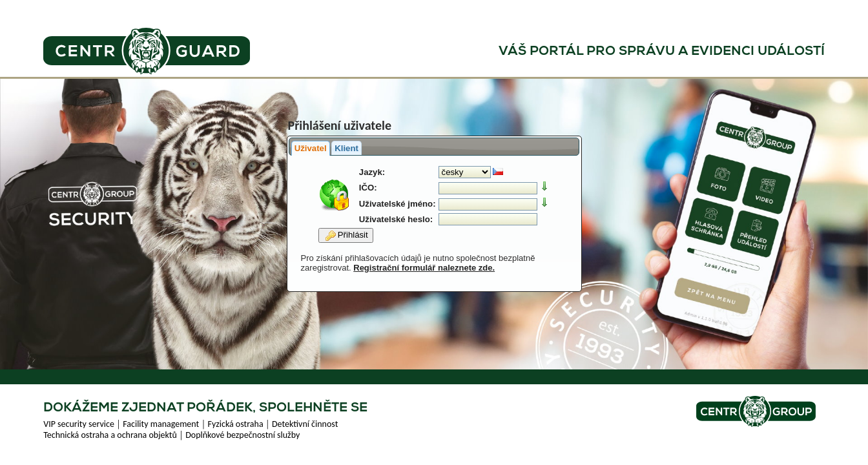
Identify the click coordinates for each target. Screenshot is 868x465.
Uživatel (311, 148)
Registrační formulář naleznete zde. (424, 268)
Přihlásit (347, 235)
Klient (346, 148)
